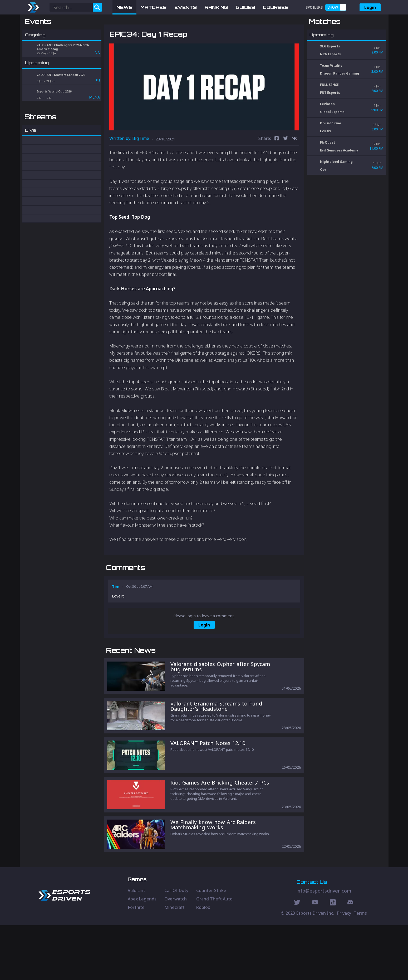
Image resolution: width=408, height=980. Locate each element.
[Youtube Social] (315, 958)
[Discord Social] (333, 958)
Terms (360, 968)
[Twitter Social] (297, 958)
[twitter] (286, 166)
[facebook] (277, 166)
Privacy (344, 968)
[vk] (294, 166)
